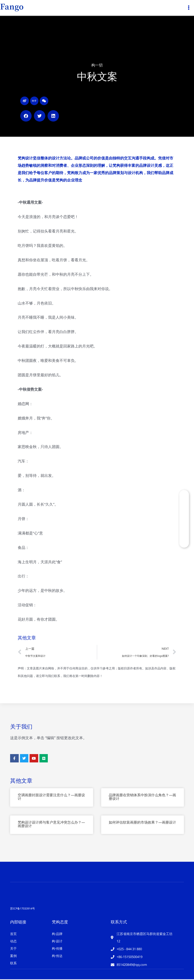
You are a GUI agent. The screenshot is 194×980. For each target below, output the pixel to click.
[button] (26, 117)
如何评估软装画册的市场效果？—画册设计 (142, 823)
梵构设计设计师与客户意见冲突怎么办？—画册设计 (51, 825)
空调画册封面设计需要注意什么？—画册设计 (51, 798)
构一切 (97, 66)
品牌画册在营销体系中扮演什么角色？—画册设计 (142, 798)
